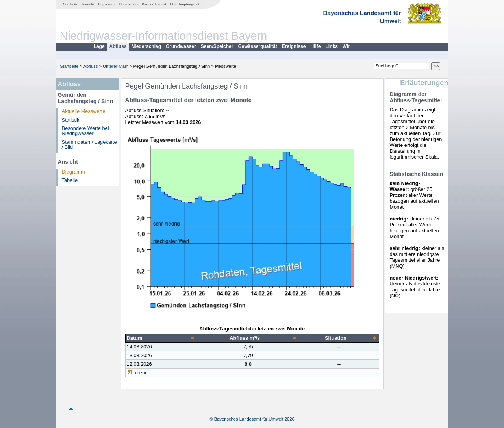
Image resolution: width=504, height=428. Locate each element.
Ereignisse (294, 46)
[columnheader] (161, 338)
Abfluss (118, 46)
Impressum (107, 4)
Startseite (71, 4)
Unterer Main (116, 66)
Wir (346, 46)
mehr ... (143, 373)
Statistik (71, 120)
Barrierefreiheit (154, 4)
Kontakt (88, 4)
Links (332, 46)
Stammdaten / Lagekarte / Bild (89, 145)
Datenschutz (129, 4)
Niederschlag (146, 46)
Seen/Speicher (217, 46)
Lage (99, 46)
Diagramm (73, 172)
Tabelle (70, 180)
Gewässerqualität (257, 46)
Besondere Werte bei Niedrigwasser (85, 131)
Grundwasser (181, 46)
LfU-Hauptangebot (184, 4)
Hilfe (316, 46)
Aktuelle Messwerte (84, 111)
